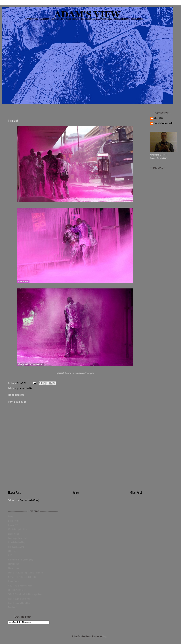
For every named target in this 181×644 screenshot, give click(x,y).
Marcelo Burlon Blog (17, 543)
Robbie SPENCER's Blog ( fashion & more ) (25, 573)
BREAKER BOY (13, 564)
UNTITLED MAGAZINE (16, 547)
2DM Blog (12, 551)
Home (76, 493)
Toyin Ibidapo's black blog (19, 603)
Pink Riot (29, 388)
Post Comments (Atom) (29, 500)
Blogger (105, 637)
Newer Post (14, 493)
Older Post (136, 493)
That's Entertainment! (163, 123)
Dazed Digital (14, 534)
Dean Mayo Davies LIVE (18, 538)
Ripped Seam (14, 568)
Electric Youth (14, 521)
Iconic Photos (14, 582)
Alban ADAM (158, 118)
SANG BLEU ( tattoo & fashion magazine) (25, 595)
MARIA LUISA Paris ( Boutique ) (21, 560)
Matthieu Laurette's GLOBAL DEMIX (22, 577)
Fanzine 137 (13, 525)
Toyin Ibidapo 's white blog (19, 599)
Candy (11, 517)
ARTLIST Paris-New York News (20, 586)
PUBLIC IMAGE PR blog (17, 590)
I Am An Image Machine (18, 530)
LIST (10, 556)
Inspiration (20, 388)
